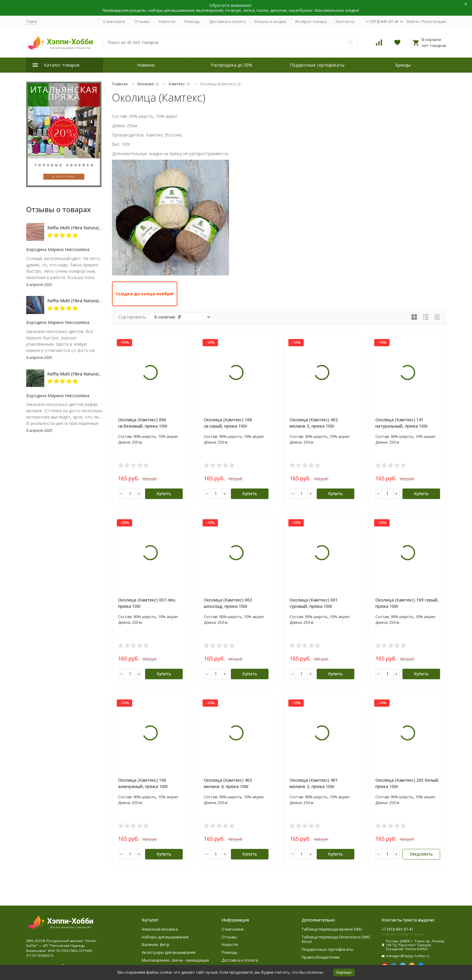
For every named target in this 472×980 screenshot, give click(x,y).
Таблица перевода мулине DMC (332, 929)
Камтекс (177, 84)
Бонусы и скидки (270, 21)
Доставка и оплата (227, 21)
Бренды (403, 65)
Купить (164, 493)
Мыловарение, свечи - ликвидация (175, 960)
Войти (413, 21)
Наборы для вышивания (165, 937)
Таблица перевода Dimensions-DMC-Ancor (337, 939)
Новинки (146, 65)
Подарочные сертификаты (317, 65)
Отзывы (142, 21)
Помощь (192, 21)
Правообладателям (321, 957)
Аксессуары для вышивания (169, 952)
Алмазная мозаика (160, 929)
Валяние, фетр (156, 944)
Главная (120, 84)
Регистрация (434, 21)
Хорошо (344, 972)
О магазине (114, 21)
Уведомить (421, 854)
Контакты (345, 21)
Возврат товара (311, 21)
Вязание (146, 84)
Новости (167, 21)
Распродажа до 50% (232, 65)
